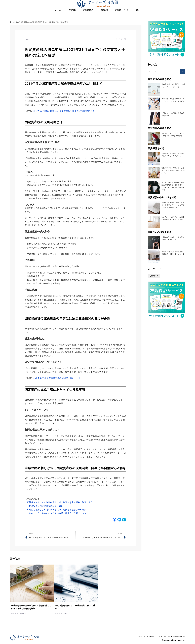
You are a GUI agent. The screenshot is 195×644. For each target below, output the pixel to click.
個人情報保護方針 (179, 634)
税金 (17, 22)
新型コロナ (154, 276)
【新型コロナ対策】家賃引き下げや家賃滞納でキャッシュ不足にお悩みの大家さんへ (173, 205)
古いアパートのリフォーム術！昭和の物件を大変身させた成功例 (173, 219)
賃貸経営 (72, 15)
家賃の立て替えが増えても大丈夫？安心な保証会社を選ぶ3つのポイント (173, 170)
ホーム (12, 22)
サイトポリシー (164, 634)
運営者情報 (151, 634)
